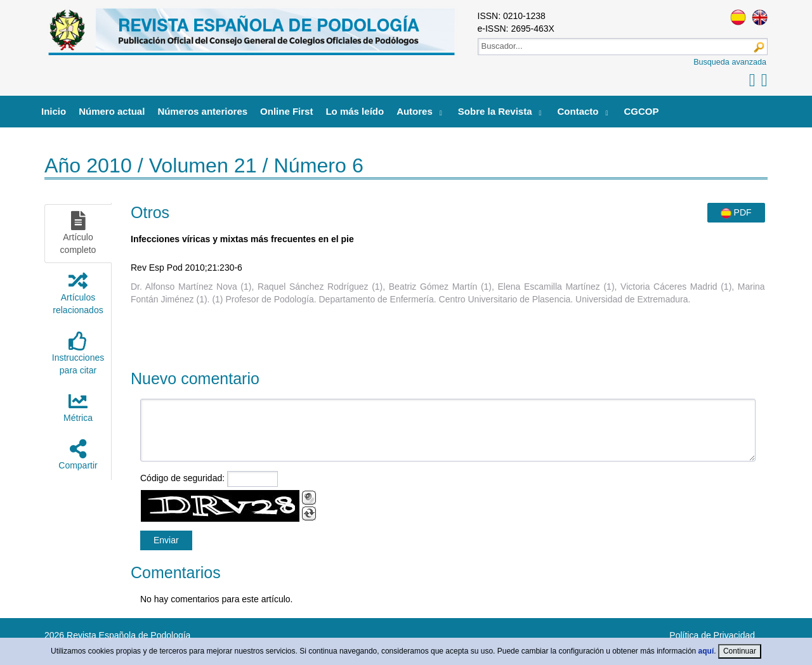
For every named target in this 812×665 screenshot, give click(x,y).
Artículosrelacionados (78, 293)
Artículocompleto (78, 233)
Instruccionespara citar (78, 353)
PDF (736, 213)
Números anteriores (202, 111)
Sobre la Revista (495, 111)
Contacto (578, 111)
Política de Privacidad (712, 635)
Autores (415, 111)
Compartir (78, 455)
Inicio (54, 111)
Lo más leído (355, 111)
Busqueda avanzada (730, 62)
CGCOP (642, 111)
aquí (706, 651)
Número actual (112, 111)
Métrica (78, 407)
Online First (286, 111)
